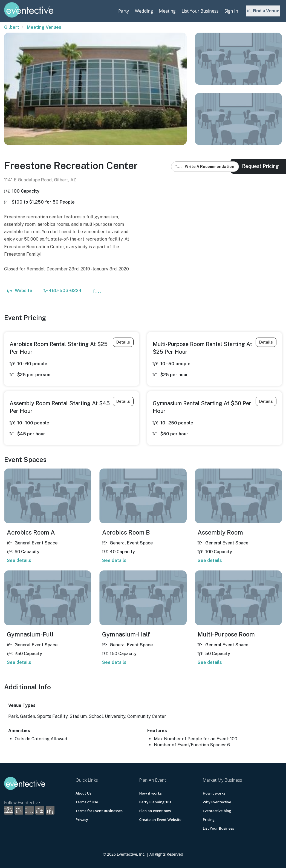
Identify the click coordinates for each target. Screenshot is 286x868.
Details (123, 342)
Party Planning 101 (155, 802)
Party (124, 11)
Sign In (231, 11)
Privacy (82, 820)
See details (19, 560)
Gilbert (12, 27)
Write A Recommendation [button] (205, 167)
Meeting (167, 11)
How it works (150, 793)
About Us (83, 793)
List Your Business (200, 11)
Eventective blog (217, 811)
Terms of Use (87, 802)
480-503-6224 (63, 291)
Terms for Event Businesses (99, 811)
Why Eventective (217, 802)
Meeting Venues (44, 27)
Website (20, 291)
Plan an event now (155, 811)
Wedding (144, 11)
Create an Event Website (160, 820)
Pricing (209, 820)
